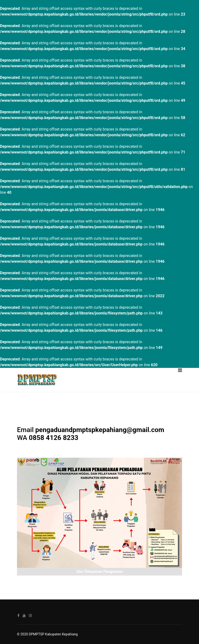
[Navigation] (180, 380)
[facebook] (18, 616)
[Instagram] (30, 616)
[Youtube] (24, 616)
